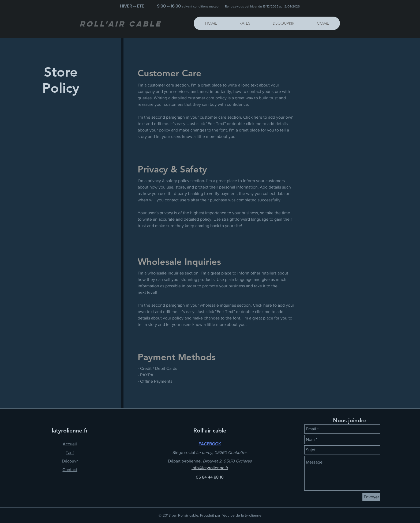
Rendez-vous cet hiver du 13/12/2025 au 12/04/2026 (262, 6)
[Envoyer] (371, 497)
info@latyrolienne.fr (210, 468)
